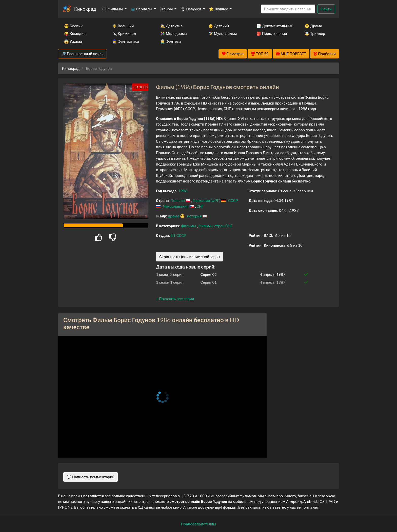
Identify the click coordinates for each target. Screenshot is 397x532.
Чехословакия (176, 206)
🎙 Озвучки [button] (191, 9)
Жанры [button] (167, 9)
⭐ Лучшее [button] (219, 9)
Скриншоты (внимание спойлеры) (190, 257)
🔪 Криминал (124, 33)
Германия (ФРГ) (207, 200)
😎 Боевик (73, 26)
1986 (183, 191)
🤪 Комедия (75, 33)
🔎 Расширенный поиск (82, 54)
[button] (175, 299)
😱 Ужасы (73, 41)
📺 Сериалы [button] (142, 9)
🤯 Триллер (315, 33)
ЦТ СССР (178, 235)
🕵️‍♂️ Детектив (171, 26)
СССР (233, 200)
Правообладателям (198, 524)
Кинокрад (85, 9)
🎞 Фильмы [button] (113, 9)
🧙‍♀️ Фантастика (126, 41)
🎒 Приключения (272, 33)
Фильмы (189, 226)
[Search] (288, 9)
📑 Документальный (274, 26)
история (195, 216)
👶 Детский (219, 26)
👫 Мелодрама (174, 33)
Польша (178, 200)
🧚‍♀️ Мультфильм (223, 33)
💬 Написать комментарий (91, 477)
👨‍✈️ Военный (123, 26)
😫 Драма (313, 26)
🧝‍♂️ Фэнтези (171, 41)
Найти (326, 9)
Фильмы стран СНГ (216, 226)
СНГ (200, 206)
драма (174, 216)
